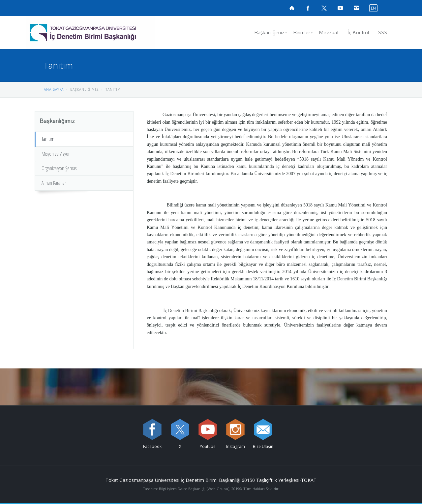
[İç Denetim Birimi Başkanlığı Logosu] (90, 33)
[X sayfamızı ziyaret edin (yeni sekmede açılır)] (324, 8)
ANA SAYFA (54, 89)
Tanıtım (48, 139)
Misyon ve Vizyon (56, 154)
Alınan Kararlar (54, 183)
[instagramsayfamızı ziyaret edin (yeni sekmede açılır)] (356, 8)
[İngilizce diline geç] (372, 8)
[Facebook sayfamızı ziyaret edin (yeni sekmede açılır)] (308, 8)
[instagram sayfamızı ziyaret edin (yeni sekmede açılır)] (235, 429)
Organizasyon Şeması (60, 168)
